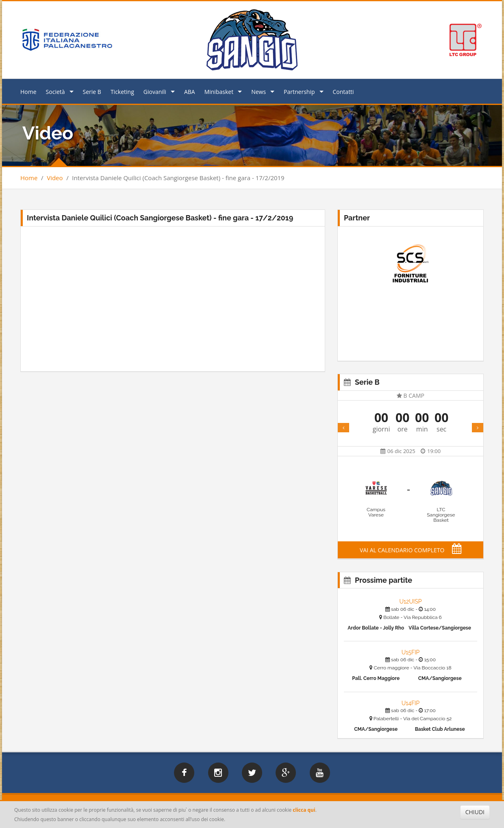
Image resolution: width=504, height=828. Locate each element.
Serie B (92, 92)
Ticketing (122, 92)
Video (55, 178)
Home (28, 92)
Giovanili (155, 92)
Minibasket (219, 92)
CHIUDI (475, 812)
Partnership (299, 92)
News (259, 92)
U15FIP (411, 652)
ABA (190, 92)
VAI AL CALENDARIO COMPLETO (411, 550)
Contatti (343, 92)
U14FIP (411, 703)
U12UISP (410, 601)
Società (55, 92)
